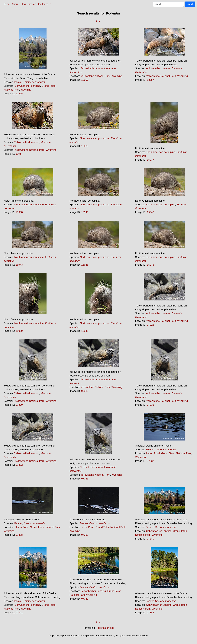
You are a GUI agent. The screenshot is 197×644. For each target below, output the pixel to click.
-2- (100, 21)
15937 (150, 160)
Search (32, 4)
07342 (85, 599)
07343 (150, 612)
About (15, 4)
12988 (19, 93)
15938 (19, 212)
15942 (150, 212)
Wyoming (26, 90)
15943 (19, 265)
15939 (19, 331)
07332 (19, 465)
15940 (85, 212)
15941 (85, 331)
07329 (19, 405)
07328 (150, 325)
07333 (85, 479)
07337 (150, 461)
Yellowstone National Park (95, 76)
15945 (85, 265)
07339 (85, 535)
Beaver (18, 82)
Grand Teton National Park (176, 453)
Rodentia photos (105, 628)
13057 (150, 80)
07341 (19, 612)
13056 (85, 80)
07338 (19, 535)
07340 (150, 539)
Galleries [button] (44, 4)
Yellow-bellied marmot (92, 68)
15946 (150, 265)
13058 (19, 154)
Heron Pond (153, 453)
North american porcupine (95, 138)
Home (6, 4)
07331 (150, 405)
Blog (23, 4)
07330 (85, 391)
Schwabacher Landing (28, 86)
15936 (85, 146)
